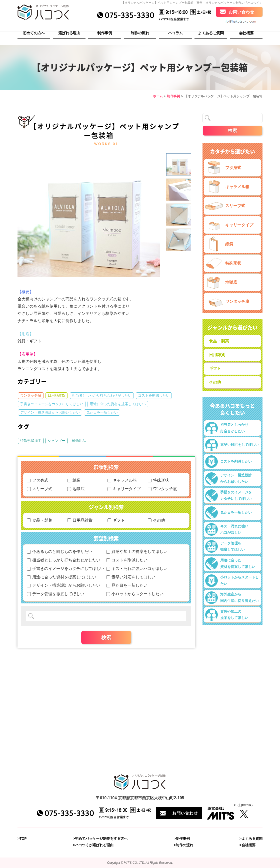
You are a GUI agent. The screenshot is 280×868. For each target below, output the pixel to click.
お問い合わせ (241, 13)
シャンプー (56, 441)
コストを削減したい (154, 395)
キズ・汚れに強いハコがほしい (137, 569)
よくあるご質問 (211, 34)
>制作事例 (182, 838)
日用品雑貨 (56, 395)
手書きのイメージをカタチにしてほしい (52, 404)
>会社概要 (247, 845)
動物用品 (79, 441)
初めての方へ (34, 34)
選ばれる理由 (69, 34)
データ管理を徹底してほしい (56, 594)
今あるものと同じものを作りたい (60, 552)
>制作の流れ (183, 845)
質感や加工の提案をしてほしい (137, 552)
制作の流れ (140, 34)
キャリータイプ (124, 489)
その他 (156, 520)
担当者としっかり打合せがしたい (227, 428)
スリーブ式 (40, 489)
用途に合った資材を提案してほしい (118, 404)
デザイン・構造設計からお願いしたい (50, 412)
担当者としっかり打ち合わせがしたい (102, 395)
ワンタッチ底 (31, 395)
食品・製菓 (40, 520)
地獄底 (76, 489)
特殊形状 (158, 480)
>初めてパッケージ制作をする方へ (100, 838)
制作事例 (105, 34)
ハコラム (175, 34)
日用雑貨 (217, 355)
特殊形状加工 (31, 441)
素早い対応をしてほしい (131, 577)
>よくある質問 (251, 838)
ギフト (116, 520)
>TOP (22, 838)
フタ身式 (38, 480)
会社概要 (246, 34)
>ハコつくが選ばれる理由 (93, 845)
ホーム (158, 96)
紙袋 (74, 480)
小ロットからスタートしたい (135, 594)
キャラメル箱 (122, 480)
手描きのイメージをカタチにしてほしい (228, 496)
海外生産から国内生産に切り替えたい (232, 598)
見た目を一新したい (102, 412)
